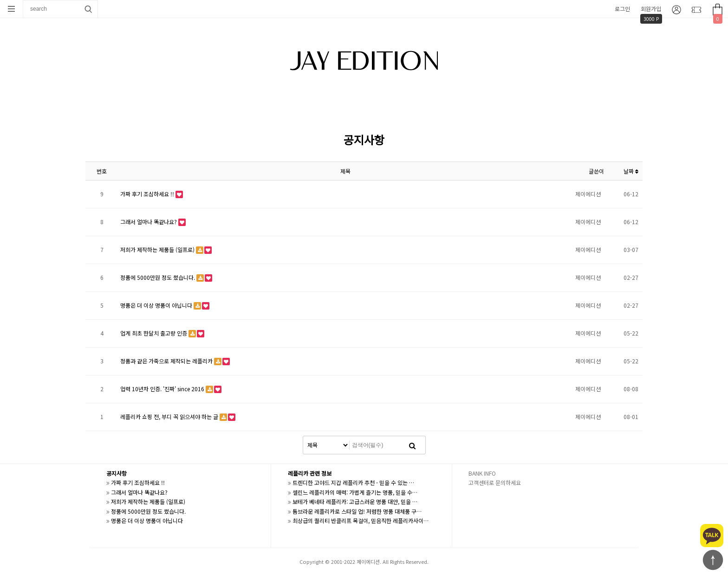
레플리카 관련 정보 (310, 473)
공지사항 (117, 473)
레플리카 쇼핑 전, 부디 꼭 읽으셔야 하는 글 (170, 417)
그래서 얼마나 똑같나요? (149, 222)
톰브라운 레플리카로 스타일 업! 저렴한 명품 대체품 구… (357, 511)
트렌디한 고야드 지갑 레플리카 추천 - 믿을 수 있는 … (353, 482)
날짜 (631, 171)
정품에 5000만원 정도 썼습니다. (158, 277)
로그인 (622, 9)
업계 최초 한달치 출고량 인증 (154, 333)
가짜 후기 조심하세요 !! (148, 194)
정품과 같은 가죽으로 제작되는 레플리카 (167, 361)
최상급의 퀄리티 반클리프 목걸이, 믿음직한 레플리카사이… (361, 520)
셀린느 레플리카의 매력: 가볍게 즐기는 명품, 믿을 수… (355, 492)
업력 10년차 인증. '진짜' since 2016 (163, 389)
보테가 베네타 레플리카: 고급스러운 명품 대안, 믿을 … (355, 501)
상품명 (23, 0)
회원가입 (651, 9)
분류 (12, 9)
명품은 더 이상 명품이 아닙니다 (157, 305)
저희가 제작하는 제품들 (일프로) (158, 249)
